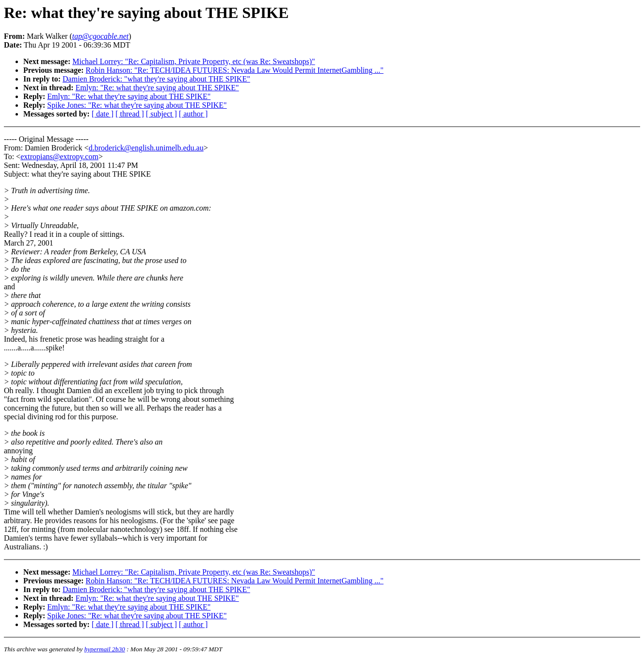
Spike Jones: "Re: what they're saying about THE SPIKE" (137, 105)
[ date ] (103, 114)
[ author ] (193, 114)
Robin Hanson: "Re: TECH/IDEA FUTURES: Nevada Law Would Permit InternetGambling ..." (235, 70)
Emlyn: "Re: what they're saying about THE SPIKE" (157, 88)
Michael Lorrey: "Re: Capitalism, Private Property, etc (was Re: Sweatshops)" (193, 61)
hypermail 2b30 (105, 649)
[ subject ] (161, 114)
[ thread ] (130, 114)
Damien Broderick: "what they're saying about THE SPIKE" (156, 79)
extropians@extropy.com (59, 157)
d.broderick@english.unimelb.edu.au (146, 148)
